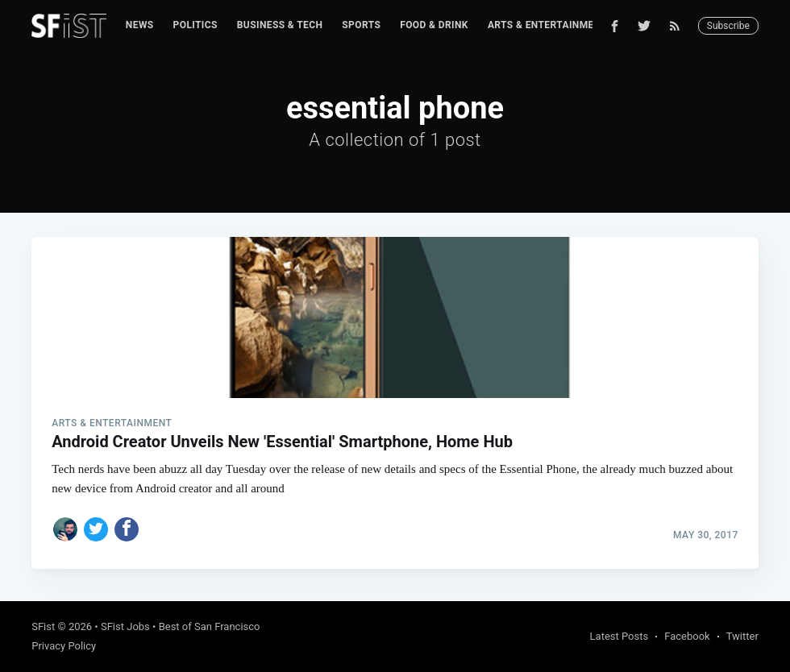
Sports (361, 25)
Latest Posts (620, 636)
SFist (43, 626)
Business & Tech (280, 25)
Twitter (742, 636)
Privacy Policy (64, 646)
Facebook (687, 636)
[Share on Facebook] (127, 529)
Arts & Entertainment (547, 25)
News (140, 25)
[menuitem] (140, 25)
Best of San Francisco (210, 626)
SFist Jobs (125, 626)
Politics (195, 25)
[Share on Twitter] (96, 529)
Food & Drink (434, 25)
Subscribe (728, 26)
